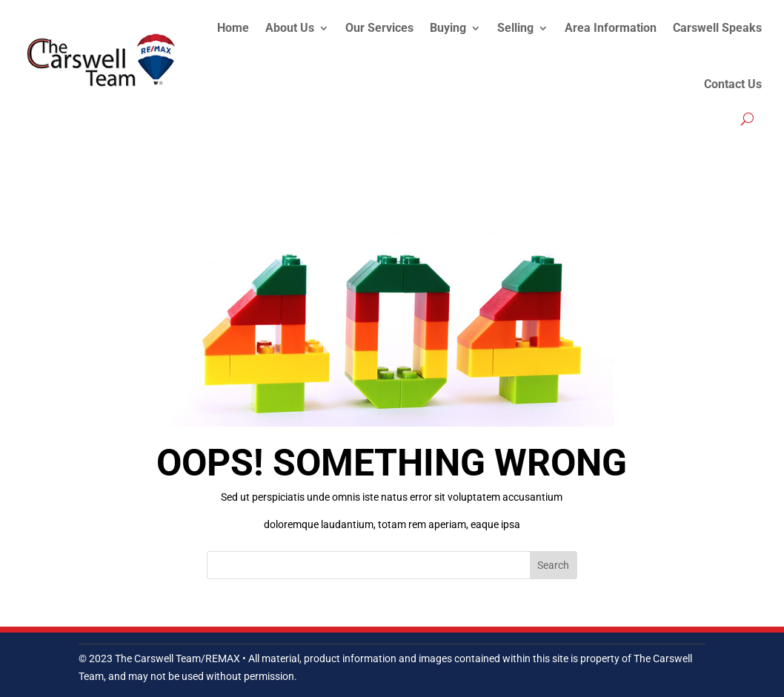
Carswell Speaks (717, 28)
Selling (515, 28)
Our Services (379, 28)
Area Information (611, 28)
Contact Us (733, 84)
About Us (290, 28)
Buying (448, 28)
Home (233, 28)
